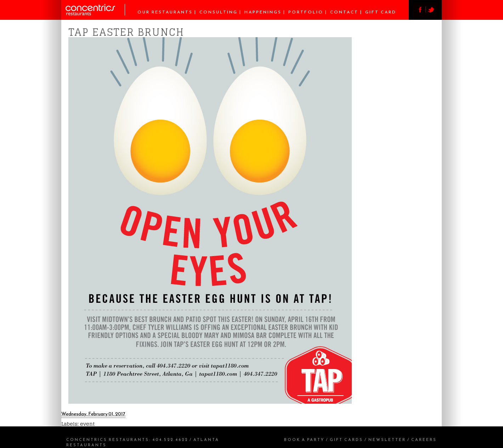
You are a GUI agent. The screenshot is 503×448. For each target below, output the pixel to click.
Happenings (263, 12)
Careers (424, 440)
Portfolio (306, 12)
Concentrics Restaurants (108, 440)
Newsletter (387, 440)
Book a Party (304, 440)
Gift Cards (346, 440)
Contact (344, 12)
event (87, 424)
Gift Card (381, 12)
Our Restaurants (165, 12)
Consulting (219, 12)
